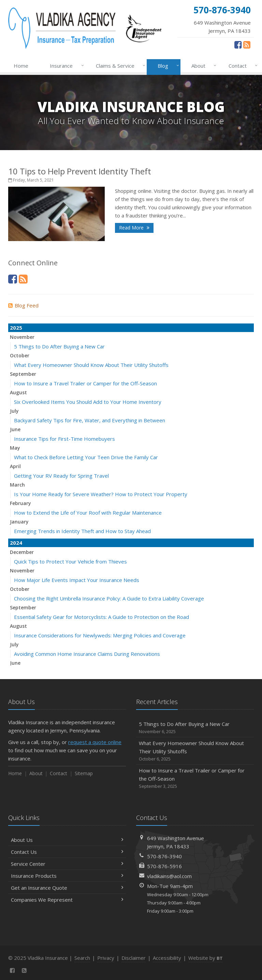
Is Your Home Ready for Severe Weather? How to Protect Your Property (101, 494)
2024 (16, 543)
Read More (134, 228)
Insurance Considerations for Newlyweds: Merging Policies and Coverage (100, 635)
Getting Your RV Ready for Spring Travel (61, 476)
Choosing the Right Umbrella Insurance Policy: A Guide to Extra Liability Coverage (109, 598)
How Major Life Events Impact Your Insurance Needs (77, 580)
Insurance (65, 66)
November (22, 337)
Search (82, 958)
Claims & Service (119, 66)
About (202, 66)
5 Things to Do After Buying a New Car (59, 346)
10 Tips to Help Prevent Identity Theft (80, 171)
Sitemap (84, 773)
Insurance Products (67, 876)
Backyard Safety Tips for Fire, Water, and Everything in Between (90, 420)
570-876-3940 (164, 856)
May (15, 448)
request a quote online (95, 742)
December (22, 552)
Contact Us (67, 852)
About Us (67, 840)
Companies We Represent (67, 900)
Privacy (106, 958)
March (17, 485)
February (20, 503)
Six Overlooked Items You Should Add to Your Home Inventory (88, 402)
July (14, 411)
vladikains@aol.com (169, 876)
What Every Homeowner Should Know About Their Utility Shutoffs (91, 365)
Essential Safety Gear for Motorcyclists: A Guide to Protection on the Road (101, 617)
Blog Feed (23, 305)
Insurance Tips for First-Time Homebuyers (64, 439)
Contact (242, 66)
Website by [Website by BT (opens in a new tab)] (206, 958)
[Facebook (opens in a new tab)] (238, 44)
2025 (16, 328)
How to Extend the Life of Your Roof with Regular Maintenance (88, 513)
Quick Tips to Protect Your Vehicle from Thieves (70, 561)
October (20, 355)
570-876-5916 (164, 866)
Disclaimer (134, 958)
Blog (167, 66)
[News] (247, 44)
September (23, 374)
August (18, 392)
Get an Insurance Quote (67, 888)
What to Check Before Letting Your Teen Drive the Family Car (86, 457)
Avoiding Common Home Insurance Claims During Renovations (87, 654)
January (19, 522)
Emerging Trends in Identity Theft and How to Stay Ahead (82, 531)
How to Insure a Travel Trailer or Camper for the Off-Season (85, 383)
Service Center (67, 864)
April (15, 466)
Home (21, 66)
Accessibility (167, 958)
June (15, 429)
